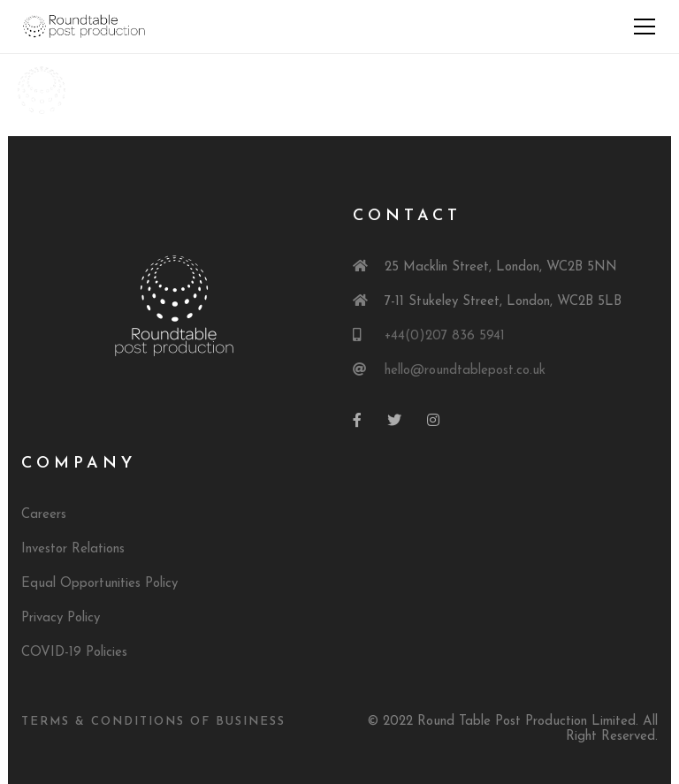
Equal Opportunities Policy (99, 584)
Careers (44, 515)
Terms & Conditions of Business (153, 722)
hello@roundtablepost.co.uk (465, 371)
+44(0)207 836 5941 (445, 336)
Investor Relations (73, 549)
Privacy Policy (61, 618)
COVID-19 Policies (74, 653)
